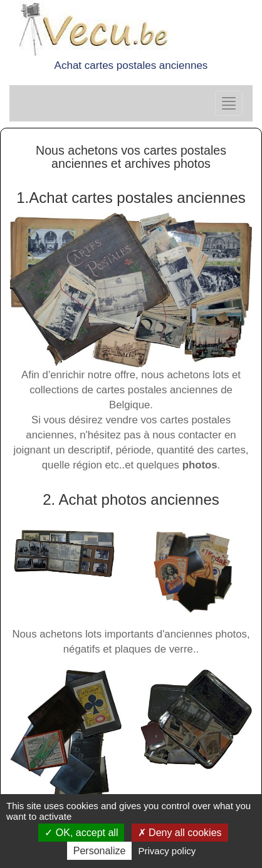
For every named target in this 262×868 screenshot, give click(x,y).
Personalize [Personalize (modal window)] (100, 851)
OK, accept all (81, 833)
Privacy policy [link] (167, 851)
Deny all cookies (180, 833)
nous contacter (187, 435)
